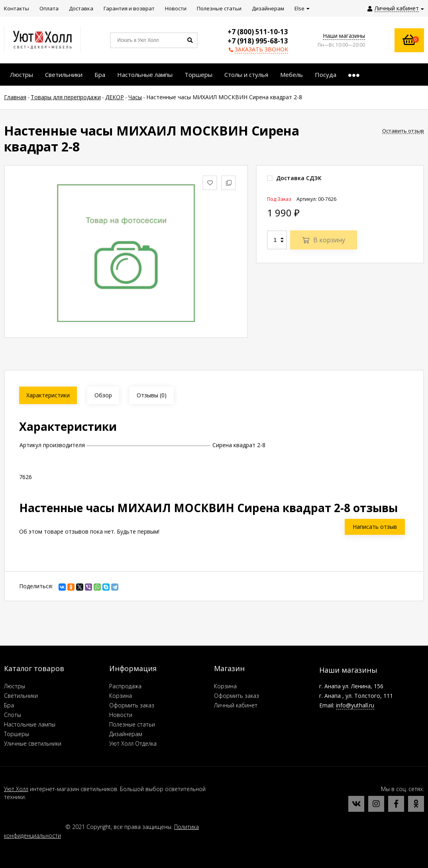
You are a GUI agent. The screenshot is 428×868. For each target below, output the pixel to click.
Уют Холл (16, 789)
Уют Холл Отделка (133, 743)
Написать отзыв (375, 527)
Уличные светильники (33, 743)
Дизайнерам (126, 734)
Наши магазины (344, 36)
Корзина (121, 696)
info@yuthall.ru (355, 705)
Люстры (15, 686)
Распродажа (125, 686)
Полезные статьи (132, 724)
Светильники (21, 696)
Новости (121, 715)
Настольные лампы (30, 724)
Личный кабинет (236, 705)
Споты (13, 715)
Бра (9, 705)
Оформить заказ (132, 705)
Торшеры (17, 734)
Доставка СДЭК (294, 178)
